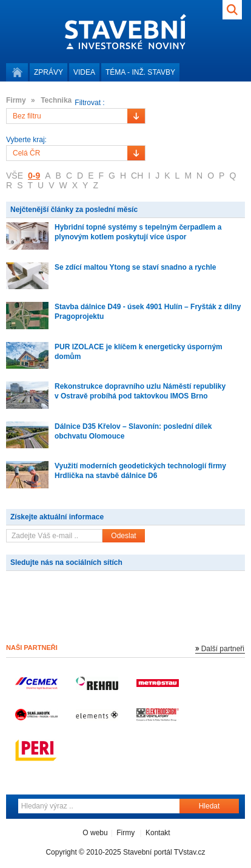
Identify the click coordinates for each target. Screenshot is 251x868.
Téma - (140, 72)
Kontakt (158, 833)
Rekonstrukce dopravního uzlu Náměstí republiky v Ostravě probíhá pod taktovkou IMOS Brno (140, 391)
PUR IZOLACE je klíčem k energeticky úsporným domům (139, 352)
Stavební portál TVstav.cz (164, 852)
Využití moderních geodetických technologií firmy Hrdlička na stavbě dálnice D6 (140, 471)
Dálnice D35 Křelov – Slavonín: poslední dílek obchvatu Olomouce (133, 431)
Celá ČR (26, 153)
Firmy (125, 833)
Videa (84, 72)
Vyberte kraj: (26, 140)
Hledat (209, 806)
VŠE (15, 176)
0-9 (34, 176)
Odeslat (123, 536)
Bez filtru (27, 116)
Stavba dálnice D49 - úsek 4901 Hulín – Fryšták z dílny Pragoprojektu (148, 312)
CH (137, 176)
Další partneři (223, 649)
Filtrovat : (89, 103)
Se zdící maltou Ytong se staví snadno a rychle (136, 267)
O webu (95, 833)
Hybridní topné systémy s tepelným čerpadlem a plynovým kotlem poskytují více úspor (138, 232)
